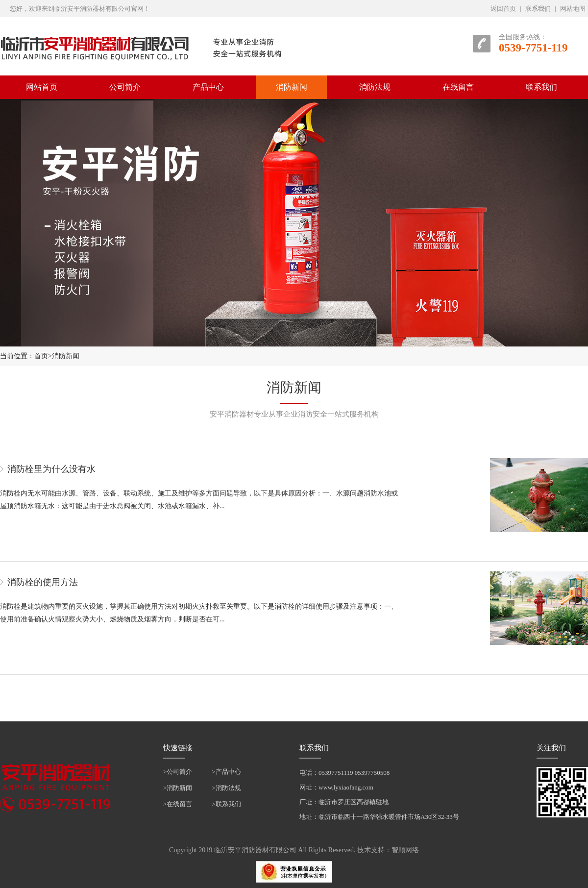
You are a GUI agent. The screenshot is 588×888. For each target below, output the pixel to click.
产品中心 (208, 87)
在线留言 (458, 87)
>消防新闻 (178, 788)
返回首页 (503, 9)
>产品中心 (226, 772)
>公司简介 (178, 772)
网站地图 (573, 9)
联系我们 (538, 9)
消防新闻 (292, 87)
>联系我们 (226, 804)
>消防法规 (226, 788)
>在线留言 (178, 804)
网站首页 (42, 87)
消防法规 (375, 87)
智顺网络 (405, 850)
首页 (41, 356)
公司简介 (125, 87)
